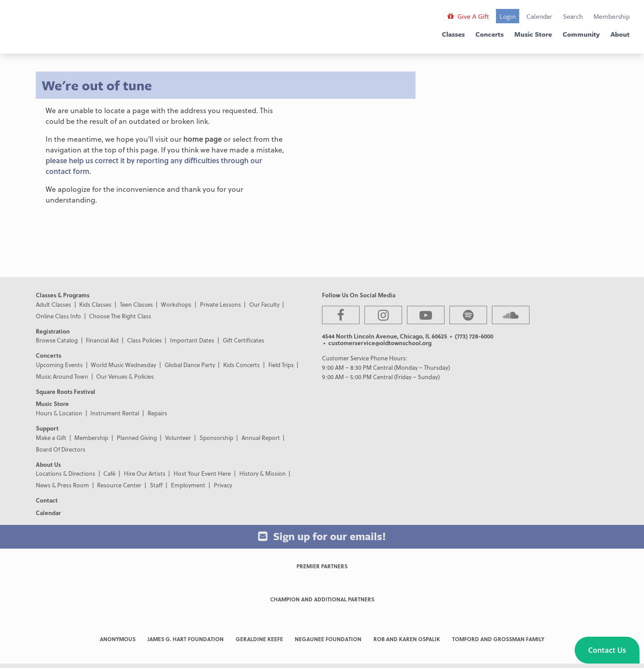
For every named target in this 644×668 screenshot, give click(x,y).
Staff (156, 485)
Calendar (539, 16)
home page (203, 139)
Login (508, 16)
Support (47, 428)
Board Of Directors (61, 449)
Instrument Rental (115, 413)
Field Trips (281, 365)
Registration (53, 331)
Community (581, 34)
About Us (48, 464)
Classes (453, 34)
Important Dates (192, 340)
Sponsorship (216, 438)
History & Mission (263, 473)
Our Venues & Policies (125, 376)
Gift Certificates (244, 340)
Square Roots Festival (66, 391)
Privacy (223, 485)
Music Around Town (62, 376)
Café (109, 473)
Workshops (176, 304)
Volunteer (178, 438)
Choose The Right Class (120, 316)
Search (573, 16)
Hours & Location (59, 413)
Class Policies (144, 340)
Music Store (533, 34)
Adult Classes (53, 304)
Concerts (489, 34)
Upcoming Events (59, 365)
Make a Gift (51, 438)
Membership (612, 16)
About (620, 34)
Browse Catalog (57, 340)
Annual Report (261, 438)
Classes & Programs (63, 295)
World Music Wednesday (123, 365)
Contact (47, 500)
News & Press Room (62, 485)
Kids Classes (95, 304)
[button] (607, 650)
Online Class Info (58, 316)
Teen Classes (136, 304)
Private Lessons (220, 304)
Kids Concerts (241, 365)
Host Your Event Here (202, 473)
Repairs (157, 413)
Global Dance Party (190, 365)
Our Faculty (264, 304)
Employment (188, 485)
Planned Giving (137, 438)
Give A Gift (468, 16)
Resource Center (119, 485)
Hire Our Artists (145, 473)
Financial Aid (102, 340)
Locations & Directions (66, 473)
